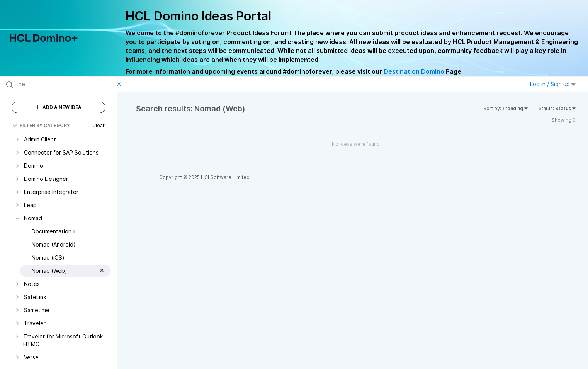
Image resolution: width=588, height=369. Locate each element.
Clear (99, 125)
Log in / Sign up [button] (553, 84)
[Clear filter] (120, 84)
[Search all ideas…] (65, 84)
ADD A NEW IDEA (59, 107)
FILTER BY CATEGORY (41, 125)
